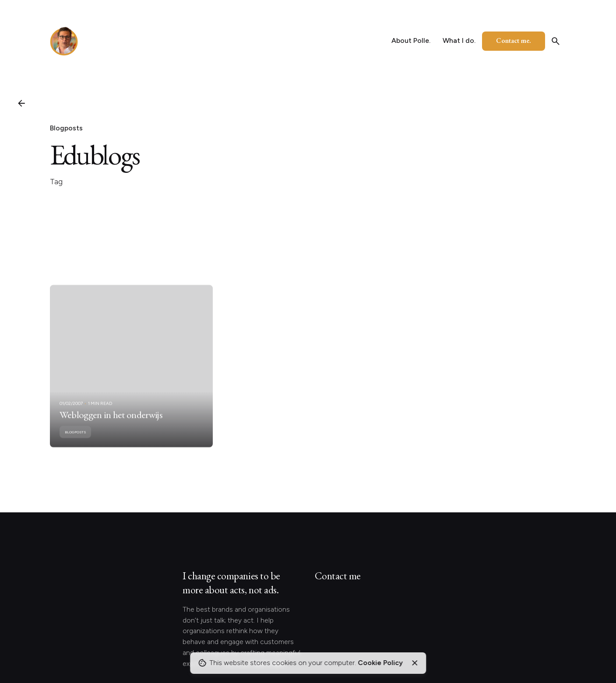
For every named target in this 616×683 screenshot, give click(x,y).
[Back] (21, 103)
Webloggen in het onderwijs (111, 423)
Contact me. (514, 40)
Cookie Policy (380, 663)
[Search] (556, 41)
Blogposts (66, 128)
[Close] (415, 663)
